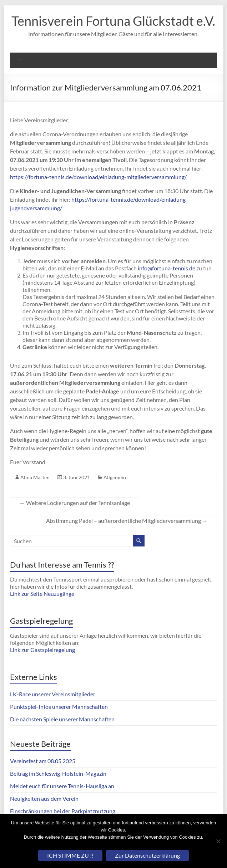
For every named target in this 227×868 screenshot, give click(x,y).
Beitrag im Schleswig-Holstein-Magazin (58, 773)
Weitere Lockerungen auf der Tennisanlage (75, 503)
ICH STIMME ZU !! (70, 855)
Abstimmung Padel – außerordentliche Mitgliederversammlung (127, 521)
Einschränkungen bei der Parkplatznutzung (63, 811)
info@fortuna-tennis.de (167, 268)
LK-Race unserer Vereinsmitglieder (53, 694)
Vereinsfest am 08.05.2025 (43, 761)
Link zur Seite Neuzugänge (42, 594)
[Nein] (218, 841)
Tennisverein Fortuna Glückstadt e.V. (113, 21)
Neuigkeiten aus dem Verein (44, 798)
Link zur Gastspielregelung (42, 650)
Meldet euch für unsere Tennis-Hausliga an (62, 786)
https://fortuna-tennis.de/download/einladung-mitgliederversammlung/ (98, 177)
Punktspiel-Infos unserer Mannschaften (59, 707)
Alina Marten (35, 477)
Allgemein (115, 477)
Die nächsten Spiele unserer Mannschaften (62, 719)
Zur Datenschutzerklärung (147, 855)
